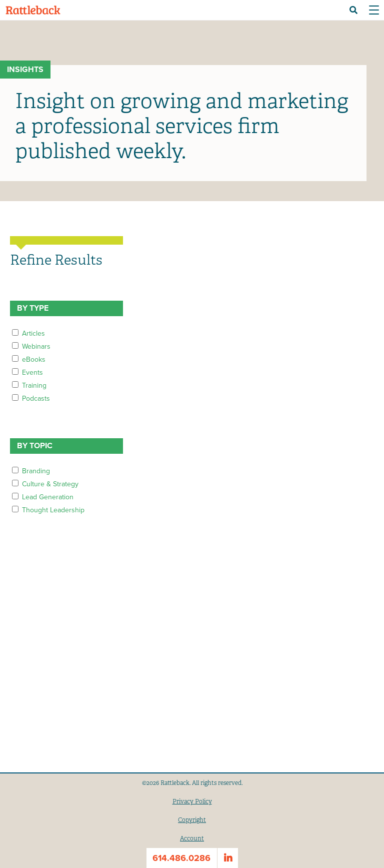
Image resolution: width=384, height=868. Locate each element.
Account (192, 838)
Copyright (192, 820)
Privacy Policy (192, 801)
